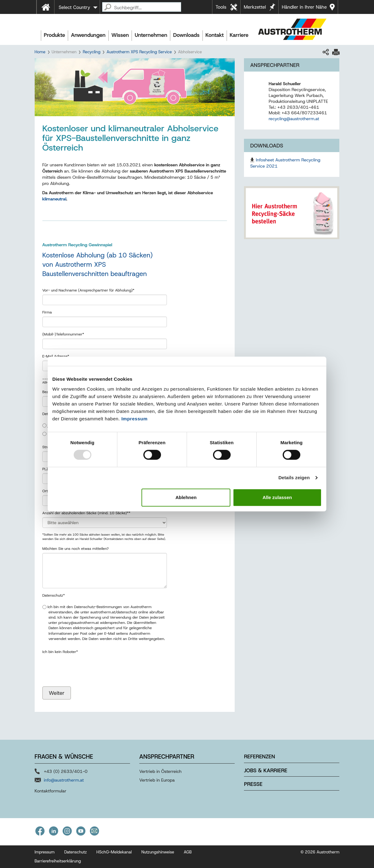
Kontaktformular (51, 791)
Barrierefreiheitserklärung (58, 861)
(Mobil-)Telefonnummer (63, 334)
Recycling (91, 52)
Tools (221, 7)
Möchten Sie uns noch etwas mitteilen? (76, 549)
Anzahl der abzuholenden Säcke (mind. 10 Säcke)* (86, 513)
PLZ (46, 469)
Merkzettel (255, 7)
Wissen (120, 35)
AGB (188, 852)
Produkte (55, 35)
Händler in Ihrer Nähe (304, 7)
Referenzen (259, 756)
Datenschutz (54, 595)
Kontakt (215, 35)
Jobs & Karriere (266, 770)
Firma (47, 312)
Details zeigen (294, 478)
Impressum (135, 419)
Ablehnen (186, 497)
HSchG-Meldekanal (114, 852)
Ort (46, 491)
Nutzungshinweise (158, 852)
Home (40, 52)
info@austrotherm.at (64, 780)
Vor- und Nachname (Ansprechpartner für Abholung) (89, 290)
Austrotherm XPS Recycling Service (139, 52)
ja (46, 425)
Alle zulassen (277, 497)
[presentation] (89, 662)
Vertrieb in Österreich (161, 771)
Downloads (186, 35)
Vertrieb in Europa (157, 780)
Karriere (239, 35)
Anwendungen (88, 35)
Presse (253, 784)
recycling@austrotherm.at (294, 119)
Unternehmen (151, 35)
